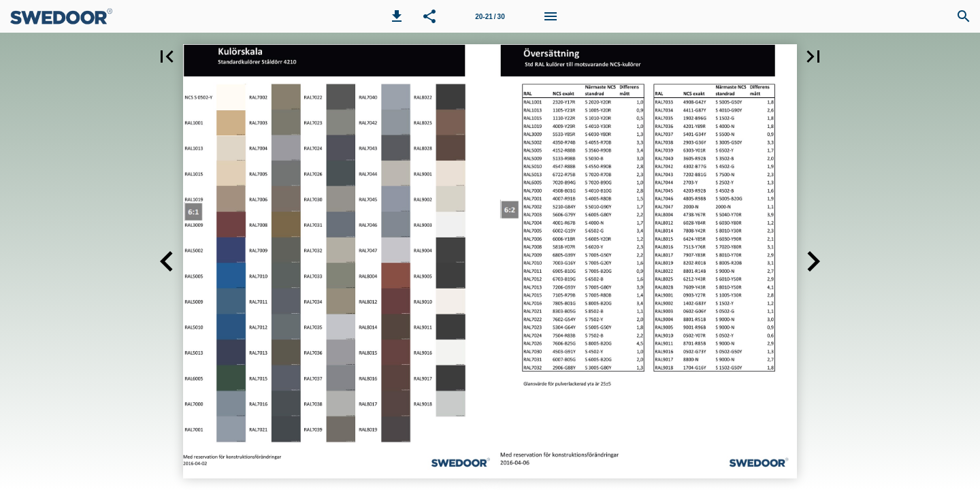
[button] (397, 16)
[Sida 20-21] (490, 16)
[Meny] (551, 16)
